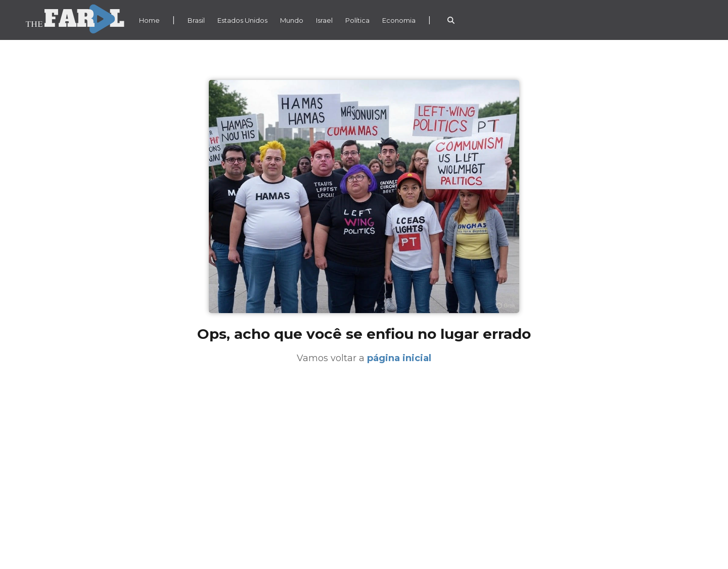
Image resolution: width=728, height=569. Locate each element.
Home (149, 20)
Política (357, 20)
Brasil (196, 20)
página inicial (399, 358)
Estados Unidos (242, 20)
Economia (399, 20)
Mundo (292, 20)
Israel (324, 20)
